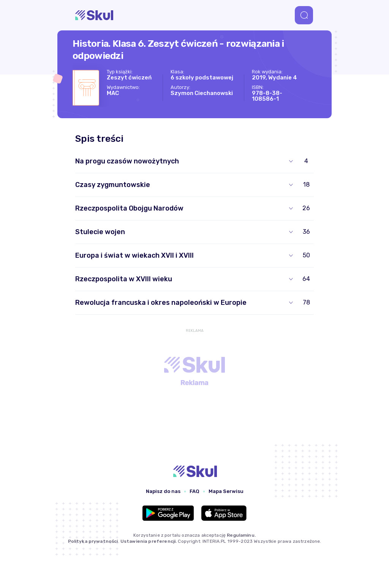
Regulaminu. (241, 535)
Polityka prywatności (93, 541)
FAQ (194, 491)
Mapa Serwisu (226, 491)
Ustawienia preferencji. (149, 541)
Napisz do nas (163, 491)
